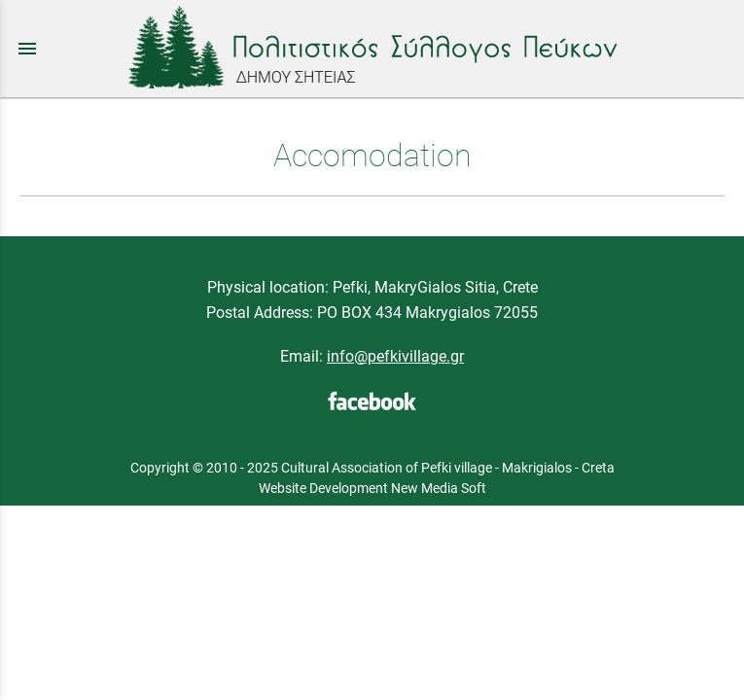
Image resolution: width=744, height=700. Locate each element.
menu (27, 49)
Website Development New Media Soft (372, 488)
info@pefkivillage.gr (395, 356)
